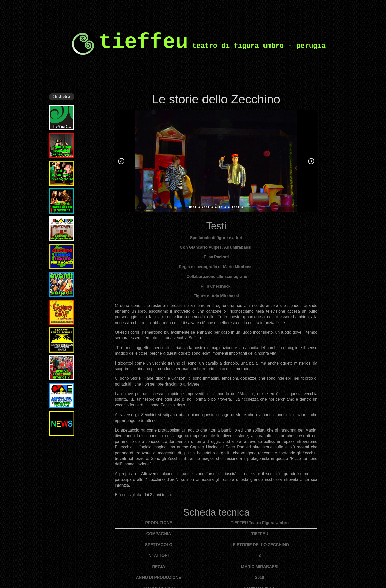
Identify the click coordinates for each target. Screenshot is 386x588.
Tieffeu (55, 107)
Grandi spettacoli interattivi (58, 361)
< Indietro (61, 96)
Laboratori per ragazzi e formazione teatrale (62, 391)
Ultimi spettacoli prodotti (58, 139)
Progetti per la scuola (62, 331)
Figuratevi (58, 302)
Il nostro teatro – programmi (59, 222)
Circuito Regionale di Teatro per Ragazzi (60, 252)
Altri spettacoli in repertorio (62, 165)
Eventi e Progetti (56, 276)
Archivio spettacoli (58, 192)
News (54, 413)
